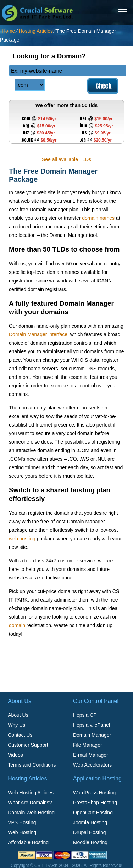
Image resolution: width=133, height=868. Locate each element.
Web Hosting (22, 832)
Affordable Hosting (28, 842)
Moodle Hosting (90, 842)
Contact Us (20, 735)
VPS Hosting (22, 822)
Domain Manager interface (38, 334)
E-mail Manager (91, 755)
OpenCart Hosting (93, 813)
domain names (98, 218)
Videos (15, 755)
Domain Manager (92, 735)
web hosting (22, 539)
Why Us (16, 725)
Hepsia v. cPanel (92, 725)
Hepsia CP (85, 715)
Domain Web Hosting (31, 813)
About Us (18, 715)
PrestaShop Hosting (95, 803)
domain (17, 625)
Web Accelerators (92, 765)
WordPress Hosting (94, 793)
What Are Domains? (30, 803)
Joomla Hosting (90, 822)
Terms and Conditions (32, 765)
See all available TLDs (66, 159)
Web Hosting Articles (31, 793)
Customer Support (28, 745)
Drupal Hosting (90, 832)
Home (8, 31)
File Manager (88, 745)
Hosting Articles (35, 31)
